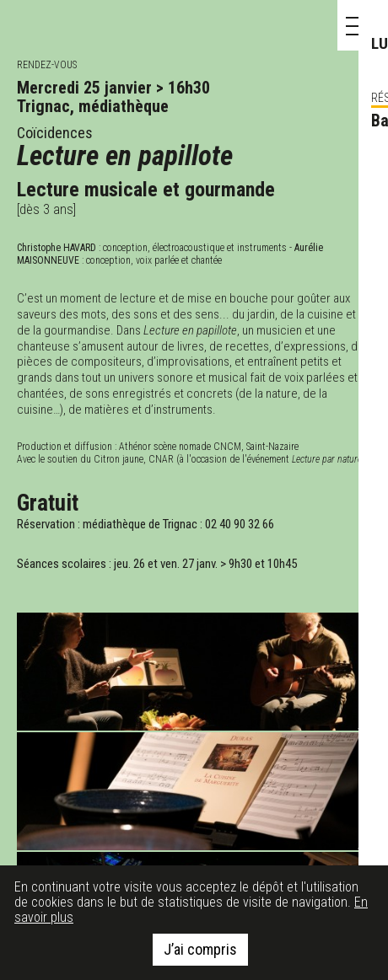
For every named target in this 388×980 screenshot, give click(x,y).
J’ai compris (200, 949)
